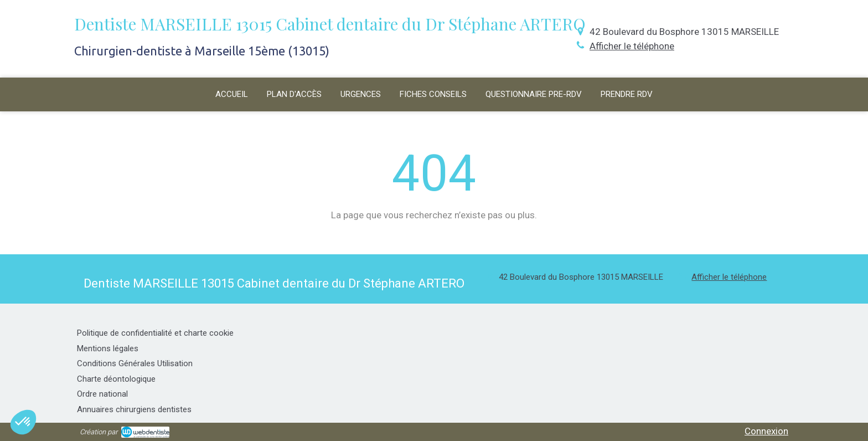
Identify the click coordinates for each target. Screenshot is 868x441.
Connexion (766, 431)
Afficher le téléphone (632, 46)
